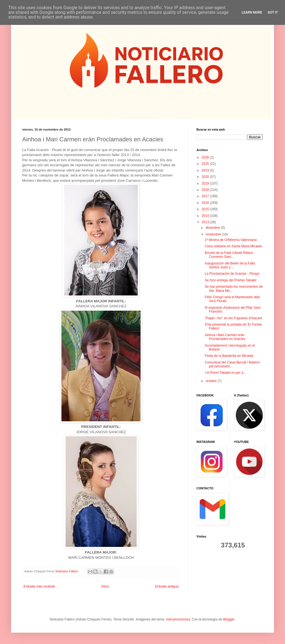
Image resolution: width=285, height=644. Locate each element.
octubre (212, 381)
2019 (206, 183)
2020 (206, 177)
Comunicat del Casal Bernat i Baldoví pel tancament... (232, 364)
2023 (206, 170)
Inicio (105, 586)
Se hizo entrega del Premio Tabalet (231, 280)
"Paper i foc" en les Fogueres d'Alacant (234, 318)
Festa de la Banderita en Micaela (229, 356)
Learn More (252, 12)
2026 (206, 157)
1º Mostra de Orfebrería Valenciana (231, 240)
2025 (206, 164)
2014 (206, 216)
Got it (273, 12)
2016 (206, 203)
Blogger (229, 619)
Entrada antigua (167, 586)
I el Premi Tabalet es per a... (225, 373)
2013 (206, 222)
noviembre (214, 234)
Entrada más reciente (39, 586)
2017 (206, 196)
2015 (206, 209)
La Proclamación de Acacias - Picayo (232, 274)
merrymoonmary (178, 619)
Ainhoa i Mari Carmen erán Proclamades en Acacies (225, 337)
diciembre (213, 228)
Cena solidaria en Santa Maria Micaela (233, 246)
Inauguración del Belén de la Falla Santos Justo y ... (230, 265)
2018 (206, 190)
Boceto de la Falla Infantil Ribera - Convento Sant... (230, 255)
